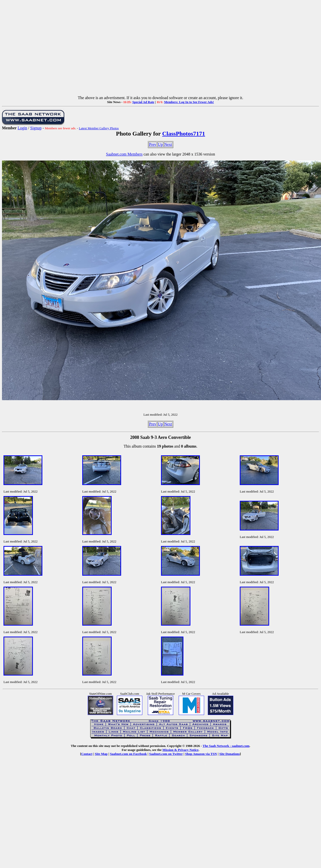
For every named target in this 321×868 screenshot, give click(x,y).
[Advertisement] (160, 49)
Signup (36, 128)
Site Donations (230, 754)
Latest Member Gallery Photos (99, 128)
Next (168, 144)
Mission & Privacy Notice (181, 750)
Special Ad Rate (143, 102)
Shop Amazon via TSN (201, 754)
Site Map (101, 754)
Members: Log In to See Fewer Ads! (189, 102)
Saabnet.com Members (124, 154)
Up (160, 144)
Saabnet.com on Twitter (166, 754)
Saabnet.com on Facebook (128, 754)
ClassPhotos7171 (184, 134)
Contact (87, 754)
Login (22, 128)
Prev (153, 144)
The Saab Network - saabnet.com (226, 746)
